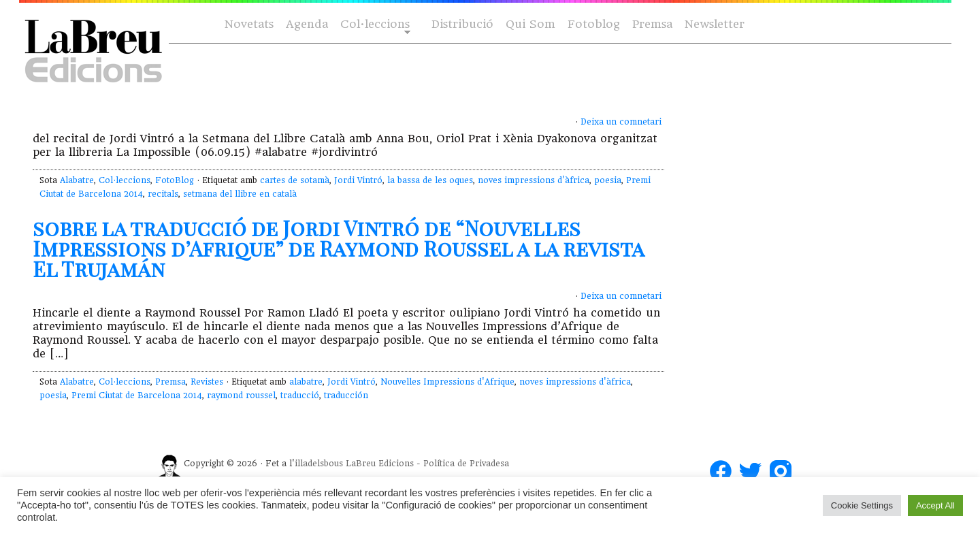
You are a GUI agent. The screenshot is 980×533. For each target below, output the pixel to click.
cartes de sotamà (295, 180)
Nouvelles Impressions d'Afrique (447, 382)
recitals (163, 194)
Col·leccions (374, 25)
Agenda (307, 24)
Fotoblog (594, 24)
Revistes (207, 382)
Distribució (462, 24)
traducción (346, 395)
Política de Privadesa (466, 464)
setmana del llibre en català (240, 194)
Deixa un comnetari (621, 122)
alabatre (306, 382)
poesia (608, 180)
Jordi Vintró (358, 180)
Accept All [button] (935, 505)
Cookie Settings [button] (862, 505)
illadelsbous (319, 464)
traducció (300, 395)
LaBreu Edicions (380, 464)
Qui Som (530, 24)
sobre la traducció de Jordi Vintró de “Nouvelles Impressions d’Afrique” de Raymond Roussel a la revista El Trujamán (338, 248)
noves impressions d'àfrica (534, 180)
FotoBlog (175, 180)
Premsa (652, 24)
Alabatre (77, 180)
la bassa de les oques (430, 180)
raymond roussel (241, 395)
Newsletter (715, 24)
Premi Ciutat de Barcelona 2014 (137, 395)
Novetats (249, 24)
